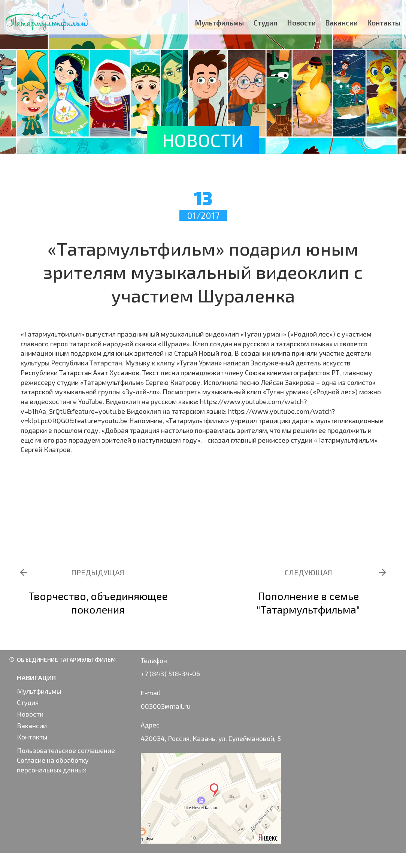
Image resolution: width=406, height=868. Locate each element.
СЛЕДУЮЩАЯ (308, 572)
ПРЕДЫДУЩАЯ (98, 572)
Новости (302, 23)
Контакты (384, 23)
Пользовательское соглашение (66, 750)
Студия (266, 23)
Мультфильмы (219, 23)
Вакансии (342, 23)
